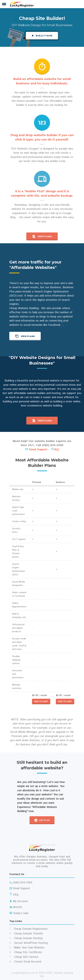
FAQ (56, 450)
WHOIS (18, 907)
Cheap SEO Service (26, 957)
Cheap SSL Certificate (28, 952)
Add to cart (41, 701)
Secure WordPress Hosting (31, 943)
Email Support (36, 450)
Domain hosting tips (56, 975)
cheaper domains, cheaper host (45, 857)
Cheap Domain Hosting (28, 938)
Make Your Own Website (29, 948)
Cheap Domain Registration (31, 929)
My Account (20, 901)
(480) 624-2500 (23, 883)
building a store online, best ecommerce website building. (51, 404)
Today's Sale (21, 913)
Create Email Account (28, 962)
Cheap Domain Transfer (28, 934)
